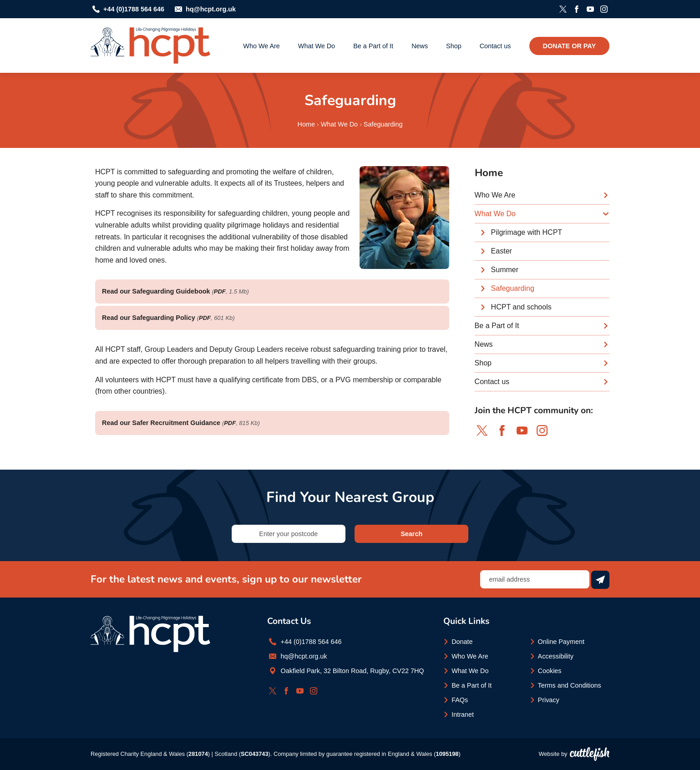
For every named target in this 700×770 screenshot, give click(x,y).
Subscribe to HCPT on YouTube (590, 9)
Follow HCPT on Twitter (563, 9)
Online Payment (561, 642)
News (420, 46)
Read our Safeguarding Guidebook (156, 291)
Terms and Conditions (570, 685)
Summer (505, 270)
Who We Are (261, 46)
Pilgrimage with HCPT (527, 232)
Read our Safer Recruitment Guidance (161, 423)
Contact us (495, 46)
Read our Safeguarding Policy (149, 318)
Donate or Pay (569, 46)
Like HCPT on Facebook (577, 9)
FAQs (460, 700)
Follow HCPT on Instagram (604, 9)
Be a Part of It (373, 46)
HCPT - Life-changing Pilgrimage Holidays (150, 46)
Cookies (550, 671)
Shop (454, 46)
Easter (502, 251)
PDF (220, 291)
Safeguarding (383, 124)
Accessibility (556, 656)
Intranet (463, 714)
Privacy (549, 700)
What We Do (317, 46)
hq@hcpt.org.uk (211, 9)
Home (306, 124)
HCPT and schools (521, 307)
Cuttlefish (590, 754)
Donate (462, 642)
